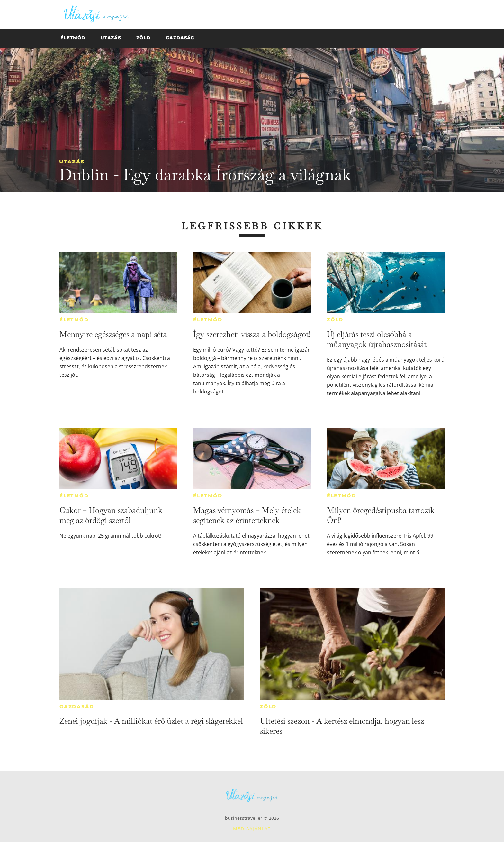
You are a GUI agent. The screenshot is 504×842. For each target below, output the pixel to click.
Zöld (335, 320)
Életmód (74, 320)
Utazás (72, 162)
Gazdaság (77, 707)
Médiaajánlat (252, 829)
